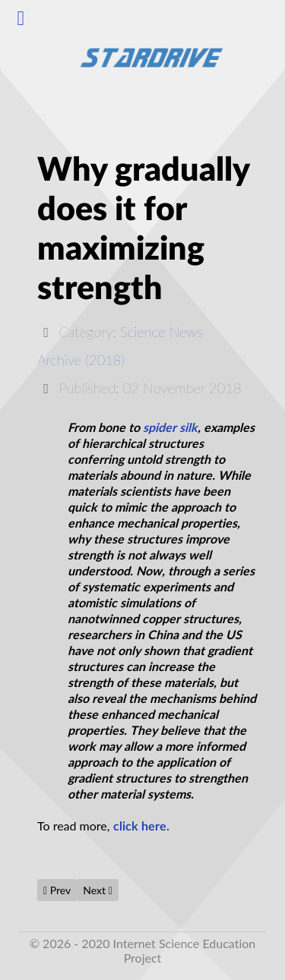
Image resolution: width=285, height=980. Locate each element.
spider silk (170, 428)
